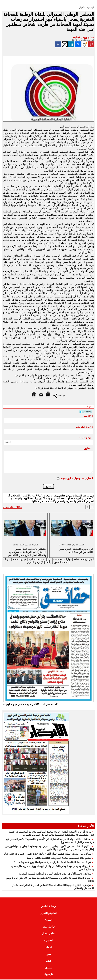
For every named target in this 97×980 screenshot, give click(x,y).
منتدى (48, 968)
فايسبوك (48, 975)
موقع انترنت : (86, 438)
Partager (59, 395)
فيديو (18, 559)
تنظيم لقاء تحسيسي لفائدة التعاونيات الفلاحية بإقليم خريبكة (59, 858)
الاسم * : (88, 416)
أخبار (81, 8)
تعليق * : (88, 448)
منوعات (72, 562)
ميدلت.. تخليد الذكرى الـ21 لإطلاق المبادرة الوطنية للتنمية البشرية (55, 874)
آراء (45, 559)
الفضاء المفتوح (57, 562)
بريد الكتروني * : (84, 427)
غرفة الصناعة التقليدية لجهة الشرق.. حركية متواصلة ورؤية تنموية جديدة (52, 863)
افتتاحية (27, 559)
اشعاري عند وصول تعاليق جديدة (77, 478)
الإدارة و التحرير (30, 562)
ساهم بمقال (48, 934)
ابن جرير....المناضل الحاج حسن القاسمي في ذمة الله (76, 550)
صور (48, 954)
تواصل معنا (48, 927)
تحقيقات (54, 559)
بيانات (43, 562)
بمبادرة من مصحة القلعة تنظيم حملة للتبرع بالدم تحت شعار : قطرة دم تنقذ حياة (47, 854)
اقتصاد (10, 559)
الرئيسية (91, 8)
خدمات (37, 559)
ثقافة (74, 559)
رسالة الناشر (48, 907)
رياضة (82, 559)
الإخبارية (49, 941)
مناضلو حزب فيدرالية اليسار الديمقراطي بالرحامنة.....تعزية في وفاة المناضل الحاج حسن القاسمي (27, 552)
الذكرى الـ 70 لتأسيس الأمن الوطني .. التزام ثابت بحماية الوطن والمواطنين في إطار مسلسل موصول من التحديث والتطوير (49, 848)
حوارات (65, 559)
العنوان (48, 920)
